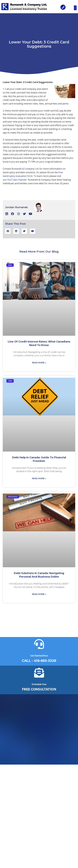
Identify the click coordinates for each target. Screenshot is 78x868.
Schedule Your (39, 684)
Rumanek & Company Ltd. (25, 169)
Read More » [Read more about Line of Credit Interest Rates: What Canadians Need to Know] (39, 363)
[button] (75, 8)
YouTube (12, 180)
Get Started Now (39, 656)
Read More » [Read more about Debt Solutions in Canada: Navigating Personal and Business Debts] (39, 594)
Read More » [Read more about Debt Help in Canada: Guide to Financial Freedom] (39, 478)
